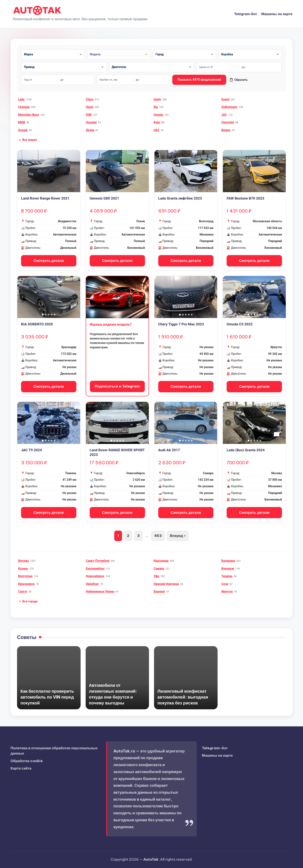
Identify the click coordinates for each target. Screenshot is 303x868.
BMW (22, 122)
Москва (23, 561)
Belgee (226, 130)
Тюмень (227, 576)
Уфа (156, 576)
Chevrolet (228, 122)
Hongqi (23, 130)
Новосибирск (95, 576)
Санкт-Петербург (98, 561)
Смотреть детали (49, 261)
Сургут (23, 591)
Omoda (158, 115)
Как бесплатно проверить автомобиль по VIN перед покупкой (47, 697)
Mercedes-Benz (29, 115)
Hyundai (91, 122)
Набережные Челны (100, 591)
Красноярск (26, 584)
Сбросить (238, 80)
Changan (24, 107)
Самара (159, 568)
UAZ (156, 130)
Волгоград (25, 576)
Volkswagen (229, 107)
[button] (27, 140)
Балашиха (228, 561)
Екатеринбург (95, 568)
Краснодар (161, 561)
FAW (89, 115)
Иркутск (227, 591)
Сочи (225, 584)
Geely (157, 99)
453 (158, 536)
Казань (23, 568)
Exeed (225, 99)
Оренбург (92, 584)
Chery (90, 99)
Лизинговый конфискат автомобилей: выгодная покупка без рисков (183, 697)
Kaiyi (157, 122)
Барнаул (159, 591)
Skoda (90, 130)
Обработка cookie (27, 761)
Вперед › (178, 536)
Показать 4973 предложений (199, 80)
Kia (156, 107)
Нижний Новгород (166, 584)
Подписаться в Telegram (117, 386)
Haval (90, 107)
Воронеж (228, 568)
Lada (21, 99)
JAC (224, 115)
